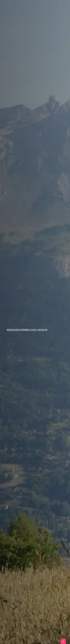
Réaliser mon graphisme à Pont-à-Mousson (27, 330)
